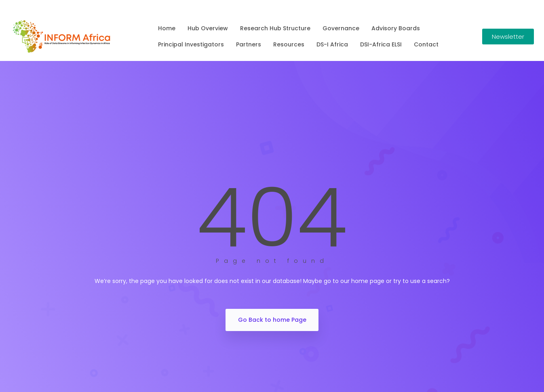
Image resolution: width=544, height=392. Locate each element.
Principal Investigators (191, 44)
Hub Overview (208, 28)
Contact (426, 44)
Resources (289, 44)
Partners (249, 44)
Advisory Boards (396, 28)
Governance (341, 28)
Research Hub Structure (275, 28)
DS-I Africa (332, 44)
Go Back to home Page (272, 320)
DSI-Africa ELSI (381, 44)
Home (167, 28)
